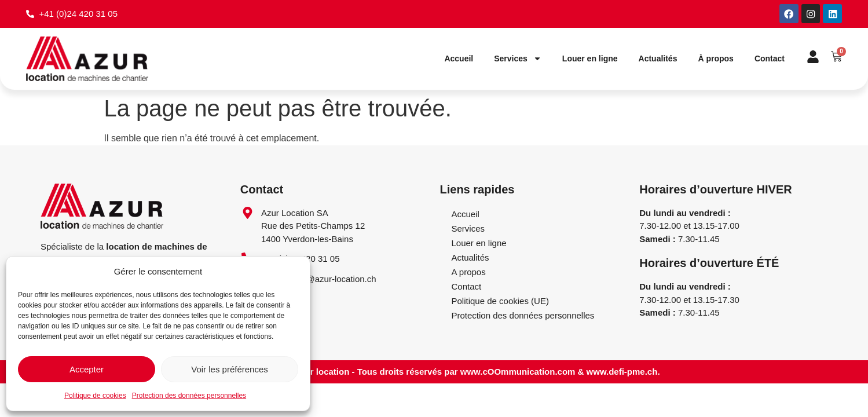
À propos (715, 60)
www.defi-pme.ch (622, 372)
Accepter (87, 369)
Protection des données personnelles (189, 396)
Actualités (658, 60)
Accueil (459, 60)
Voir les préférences (230, 369)
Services (518, 60)
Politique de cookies (95, 396)
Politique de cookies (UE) (500, 301)
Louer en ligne (590, 60)
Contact (770, 60)
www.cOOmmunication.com (518, 372)
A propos (468, 272)
